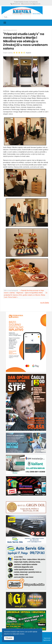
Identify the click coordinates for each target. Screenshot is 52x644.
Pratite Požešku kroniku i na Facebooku (26, 2)
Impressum (47, 638)
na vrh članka (45, 303)
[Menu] (5, 23)
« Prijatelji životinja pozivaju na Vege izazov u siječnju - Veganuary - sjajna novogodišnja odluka (24, 291)
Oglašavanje (47, 640)
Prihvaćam (9, 638)
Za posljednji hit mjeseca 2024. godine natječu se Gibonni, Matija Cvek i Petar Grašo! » (26, 295)
